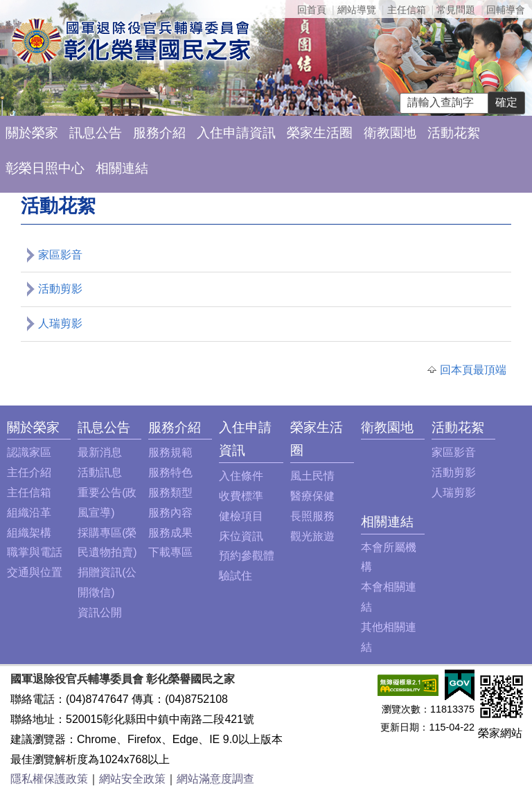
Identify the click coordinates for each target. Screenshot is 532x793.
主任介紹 (29, 472)
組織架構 (29, 533)
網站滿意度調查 (215, 779)
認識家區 (29, 452)
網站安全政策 (132, 779)
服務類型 (170, 493)
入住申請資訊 (236, 133)
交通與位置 (35, 572)
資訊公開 (100, 612)
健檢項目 (241, 516)
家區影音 (60, 255)
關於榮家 (32, 133)
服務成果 (170, 533)
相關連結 (122, 168)
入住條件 (241, 476)
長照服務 (312, 516)
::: (11, 427)
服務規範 (170, 452)
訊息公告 (96, 133)
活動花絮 (454, 133)
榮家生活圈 (320, 133)
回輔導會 (506, 10)
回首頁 (312, 10)
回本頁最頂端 (473, 370)
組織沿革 (29, 513)
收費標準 (241, 496)
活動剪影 (60, 289)
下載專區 (170, 552)
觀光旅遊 (312, 536)
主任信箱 (407, 10)
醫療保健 (312, 496)
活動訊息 (100, 472)
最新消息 (100, 452)
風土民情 (312, 476)
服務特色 (170, 472)
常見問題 (456, 10)
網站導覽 (357, 10)
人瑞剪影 (60, 323)
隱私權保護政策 (49, 779)
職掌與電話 (35, 552)
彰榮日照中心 (45, 168)
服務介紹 (159, 133)
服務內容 (170, 513)
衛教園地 (390, 133)
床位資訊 (241, 536)
